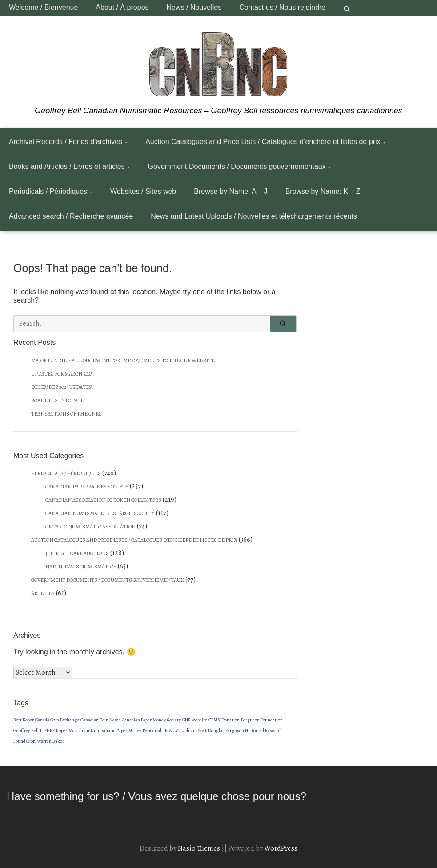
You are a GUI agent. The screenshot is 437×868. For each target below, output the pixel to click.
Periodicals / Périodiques (48, 191)
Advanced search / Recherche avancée (71, 216)
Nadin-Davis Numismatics (81, 567)
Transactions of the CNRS (66, 414)
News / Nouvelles (194, 7)
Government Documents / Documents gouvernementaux (237, 166)
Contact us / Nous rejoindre (282, 7)
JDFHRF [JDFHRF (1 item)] (47, 730)
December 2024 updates (62, 387)
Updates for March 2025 (62, 374)
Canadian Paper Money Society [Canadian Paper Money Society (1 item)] (151, 720)
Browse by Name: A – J (231, 191)
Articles (43, 593)
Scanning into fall (57, 400)
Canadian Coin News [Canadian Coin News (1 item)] (100, 720)
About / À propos (122, 7)
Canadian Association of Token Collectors (103, 500)
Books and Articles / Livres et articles (67, 166)
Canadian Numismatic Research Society (100, 513)
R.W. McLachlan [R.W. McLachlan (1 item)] (180, 730)
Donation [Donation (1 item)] (231, 720)
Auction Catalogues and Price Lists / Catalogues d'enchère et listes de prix (134, 540)
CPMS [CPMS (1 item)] (214, 720)
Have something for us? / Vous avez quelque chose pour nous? (156, 796)
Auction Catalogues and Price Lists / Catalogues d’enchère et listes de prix (263, 142)
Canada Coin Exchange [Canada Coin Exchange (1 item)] (57, 720)
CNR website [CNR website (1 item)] (195, 720)
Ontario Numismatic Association (90, 527)
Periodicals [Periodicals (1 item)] (153, 730)
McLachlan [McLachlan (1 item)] (79, 730)
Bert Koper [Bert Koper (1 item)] (24, 720)
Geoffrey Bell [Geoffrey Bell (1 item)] (26, 730)
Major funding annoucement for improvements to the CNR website (123, 360)
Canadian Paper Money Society (87, 487)
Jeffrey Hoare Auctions (77, 553)
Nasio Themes (200, 848)
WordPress (281, 848)
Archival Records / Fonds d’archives (66, 142)
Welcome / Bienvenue (43, 7)
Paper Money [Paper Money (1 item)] (129, 730)
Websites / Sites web (143, 191)
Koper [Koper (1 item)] (62, 730)
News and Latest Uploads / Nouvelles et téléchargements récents (254, 216)
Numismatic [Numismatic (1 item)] (103, 730)
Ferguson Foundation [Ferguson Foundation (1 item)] (262, 720)
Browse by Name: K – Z (323, 191)
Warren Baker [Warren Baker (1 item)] (50, 741)
